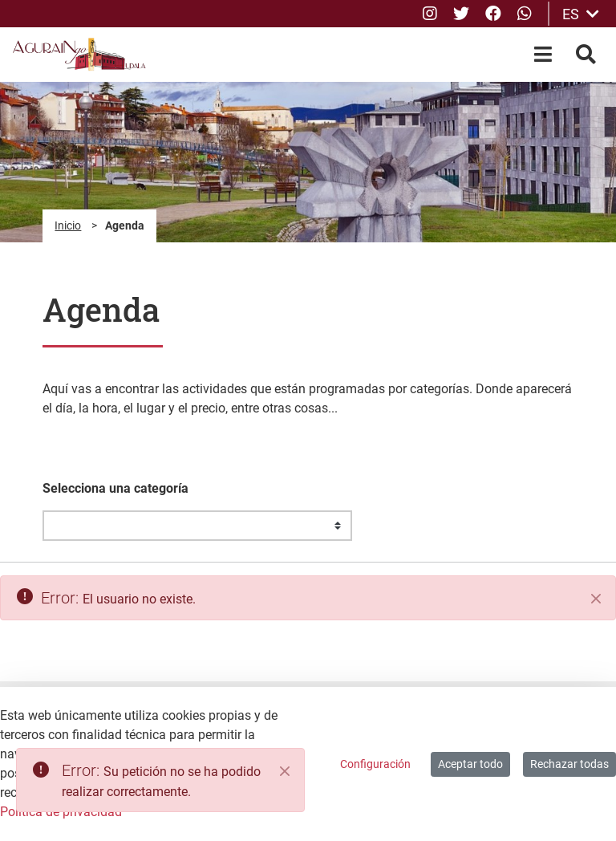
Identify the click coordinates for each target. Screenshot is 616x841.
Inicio (68, 225)
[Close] (285, 771)
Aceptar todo (470, 764)
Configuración (375, 764)
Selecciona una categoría (115, 488)
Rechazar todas (569, 764)
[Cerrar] (596, 599)
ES (581, 14)
